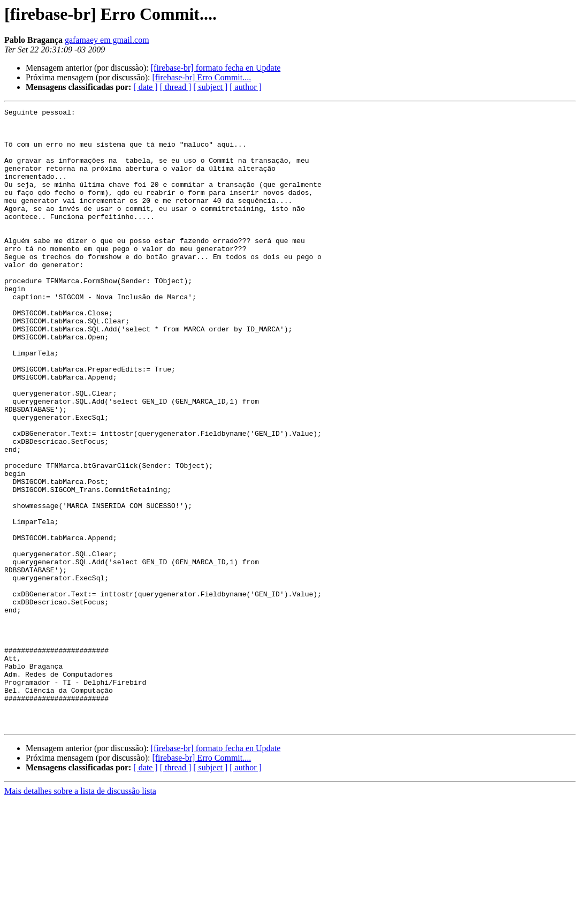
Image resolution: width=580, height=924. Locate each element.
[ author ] (246, 87)
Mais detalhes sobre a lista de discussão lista (80, 915)
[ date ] (145, 87)
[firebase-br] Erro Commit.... (201, 77)
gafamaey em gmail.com (107, 40)
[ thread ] (176, 87)
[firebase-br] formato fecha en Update (216, 68)
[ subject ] (210, 87)
